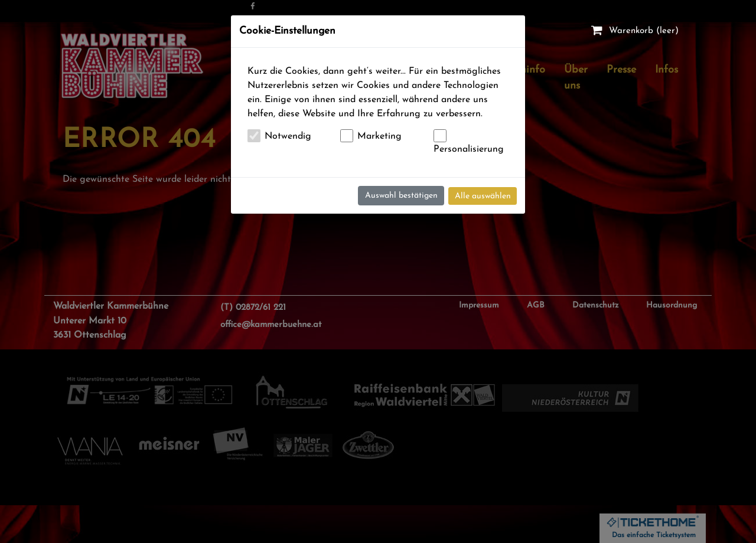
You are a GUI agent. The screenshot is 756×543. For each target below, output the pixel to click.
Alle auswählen (483, 196)
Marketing (379, 136)
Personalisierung (469, 149)
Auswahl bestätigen (401, 196)
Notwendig (288, 136)
